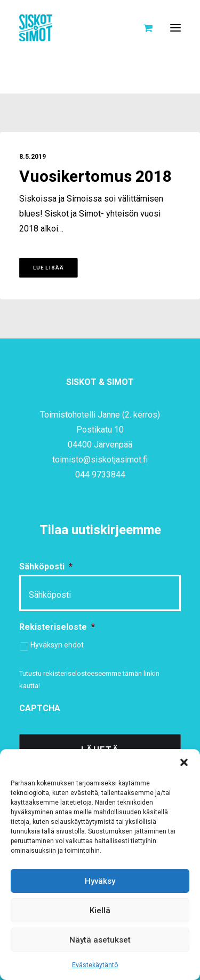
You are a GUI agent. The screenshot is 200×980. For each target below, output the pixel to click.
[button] (184, 762)
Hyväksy (100, 881)
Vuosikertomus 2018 (95, 177)
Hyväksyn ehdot (57, 645)
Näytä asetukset (100, 940)
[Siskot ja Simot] (36, 28)
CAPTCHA (40, 708)
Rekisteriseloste (57, 627)
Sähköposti (46, 566)
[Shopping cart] (143, 28)
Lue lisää (49, 268)
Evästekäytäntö (95, 965)
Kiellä (100, 910)
